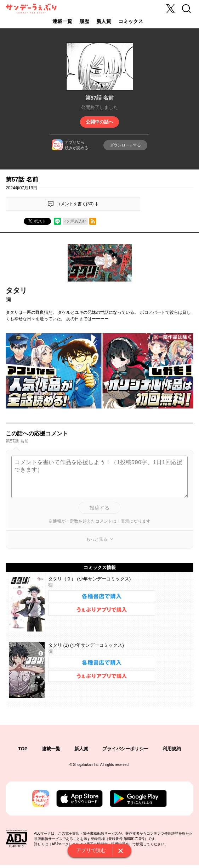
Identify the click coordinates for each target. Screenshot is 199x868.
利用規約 (172, 749)
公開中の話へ (100, 122)
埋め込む (78, 221)
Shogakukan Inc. (86, 765)
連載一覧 (62, 21)
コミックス (131, 21)
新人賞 (104, 21)
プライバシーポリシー (125, 749)
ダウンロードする (125, 145)
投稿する (100, 508)
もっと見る (97, 539)
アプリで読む (91, 850)
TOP (23, 749)
